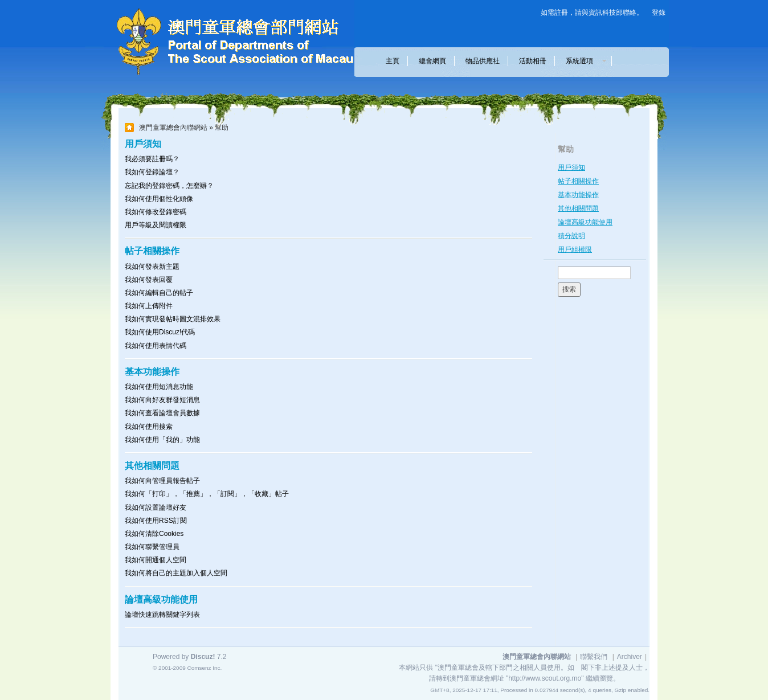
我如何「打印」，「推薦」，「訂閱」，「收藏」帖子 (207, 494)
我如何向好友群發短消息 (162, 400)
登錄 (659, 13)
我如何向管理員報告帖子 (162, 481)
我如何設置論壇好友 (156, 507)
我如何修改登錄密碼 (156, 212)
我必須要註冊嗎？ (152, 159)
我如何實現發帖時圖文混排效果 (173, 319)
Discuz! (203, 657)
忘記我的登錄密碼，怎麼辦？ (169, 186)
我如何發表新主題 (152, 267)
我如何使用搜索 (149, 427)
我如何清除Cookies (154, 534)
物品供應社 (483, 61)
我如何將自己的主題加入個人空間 (176, 573)
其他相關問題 (578, 208)
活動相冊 (533, 61)
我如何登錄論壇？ (152, 172)
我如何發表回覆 (149, 280)
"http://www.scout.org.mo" (545, 678)
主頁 (393, 61)
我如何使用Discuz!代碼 (160, 332)
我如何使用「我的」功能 (162, 440)
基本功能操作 (578, 195)
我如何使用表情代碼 (156, 346)
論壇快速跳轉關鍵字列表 (162, 615)
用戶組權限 (575, 249)
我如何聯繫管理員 (152, 547)
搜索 (569, 289)
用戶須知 (571, 167)
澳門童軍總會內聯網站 (173, 128)
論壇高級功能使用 (585, 222)
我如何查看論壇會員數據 (162, 413)
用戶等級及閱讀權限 (156, 225)
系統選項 (583, 61)
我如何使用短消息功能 (159, 387)
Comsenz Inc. (204, 668)
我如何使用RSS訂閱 (156, 521)
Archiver (630, 657)
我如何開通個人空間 (156, 560)
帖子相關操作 (578, 181)
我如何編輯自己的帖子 (159, 293)
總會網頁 (432, 61)
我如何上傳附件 (149, 306)
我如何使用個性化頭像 (159, 199)
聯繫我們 (594, 657)
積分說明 (571, 236)
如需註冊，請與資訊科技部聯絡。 (592, 13)
